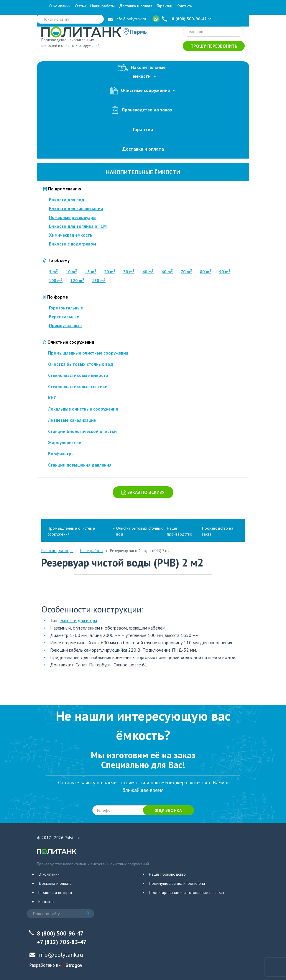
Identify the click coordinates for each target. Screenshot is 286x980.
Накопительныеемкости (143, 71)
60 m (167, 272)
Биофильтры (61, 454)
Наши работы (102, 6)
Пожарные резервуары (73, 217)
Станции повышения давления (80, 465)
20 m (110, 272)
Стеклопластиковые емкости (78, 375)
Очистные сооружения (143, 91)
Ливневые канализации (72, 420)
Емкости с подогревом (73, 244)
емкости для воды (78, 620)
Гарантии (165, 6)
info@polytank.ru (131, 19)
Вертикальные (64, 317)
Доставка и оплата (136, 6)
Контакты (185, 6)
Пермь (138, 32)
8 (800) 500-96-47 (189, 19)
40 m (148, 272)
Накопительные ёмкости (143, 172)
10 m (71, 272)
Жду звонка (168, 810)
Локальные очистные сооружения (83, 409)
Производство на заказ (143, 110)
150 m (99, 281)
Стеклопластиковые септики (78, 387)
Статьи (80, 6)
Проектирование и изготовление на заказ (186, 892)
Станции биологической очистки (82, 431)
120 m (77, 281)
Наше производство (180, 531)
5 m (53, 272)
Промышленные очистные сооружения (88, 353)
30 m (129, 272)
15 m (91, 272)
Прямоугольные (65, 326)
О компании (60, 6)
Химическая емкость (71, 235)
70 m (186, 272)
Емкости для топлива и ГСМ (78, 226)
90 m (225, 272)
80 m (206, 272)
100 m (56, 281)
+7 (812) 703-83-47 (62, 942)
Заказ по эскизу (143, 492)
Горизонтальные (66, 308)
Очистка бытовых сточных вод (81, 364)
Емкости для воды (68, 200)
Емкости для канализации (76, 209)
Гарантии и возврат (55, 892)
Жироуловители (65, 443)
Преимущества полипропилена (177, 883)
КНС (52, 398)
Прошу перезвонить (214, 46)
